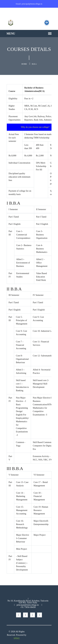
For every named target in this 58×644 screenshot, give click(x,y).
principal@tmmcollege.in (28, 605)
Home (24, 64)
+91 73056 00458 (28, 607)
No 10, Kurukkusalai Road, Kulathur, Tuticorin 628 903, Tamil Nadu (28, 602)
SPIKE (17, 638)
